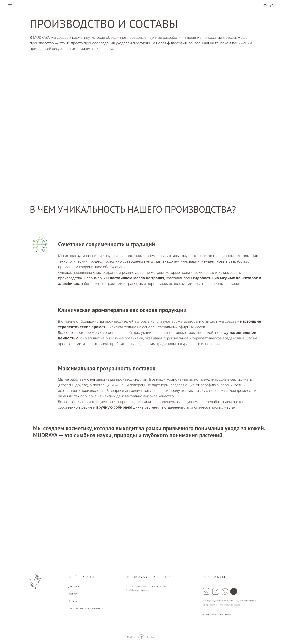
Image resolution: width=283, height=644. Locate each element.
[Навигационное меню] (10, 6)
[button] (265, 6)
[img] (234, 591)
